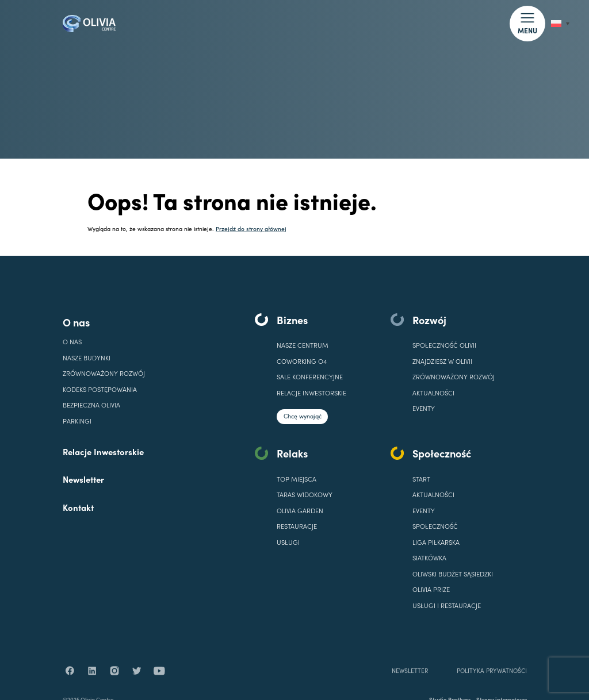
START (421, 479)
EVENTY (424, 408)
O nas (76, 322)
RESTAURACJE (297, 526)
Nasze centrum (303, 345)
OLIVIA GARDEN (300, 511)
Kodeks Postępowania (100, 389)
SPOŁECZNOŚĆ (435, 526)
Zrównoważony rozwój (104, 373)
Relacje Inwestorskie (103, 451)
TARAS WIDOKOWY (305, 495)
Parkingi (77, 421)
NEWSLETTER (410, 683)
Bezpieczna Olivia (91, 405)
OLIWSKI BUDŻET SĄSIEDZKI (453, 574)
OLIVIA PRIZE (431, 589)
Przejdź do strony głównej (251, 228)
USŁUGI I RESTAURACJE (447, 605)
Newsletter (83, 479)
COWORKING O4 (302, 361)
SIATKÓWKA (429, 558)
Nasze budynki (87, 358)
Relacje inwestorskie (311, 393)
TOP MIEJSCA (297, 479)
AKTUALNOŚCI (433, 495)
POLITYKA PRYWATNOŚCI (491, 683)
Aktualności (433, 393)
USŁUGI (288, 542)
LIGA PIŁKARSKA (436, 542)
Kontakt (78, 507)
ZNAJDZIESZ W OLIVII (442, 361)
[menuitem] (560, 24)
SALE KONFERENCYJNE (310, 377)
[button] (527, 23)
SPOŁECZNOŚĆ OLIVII (444, 345)
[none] (560, 24)
